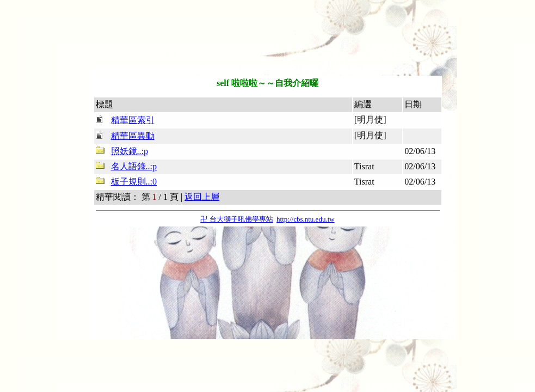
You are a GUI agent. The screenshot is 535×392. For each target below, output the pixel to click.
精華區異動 (133, 136)
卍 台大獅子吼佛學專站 (236, 219)
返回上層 (202, 197)
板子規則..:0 (134, 182)
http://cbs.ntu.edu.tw (306, 219)
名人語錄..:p (134, 166)
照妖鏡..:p (130, 151)
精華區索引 (133, 120)
